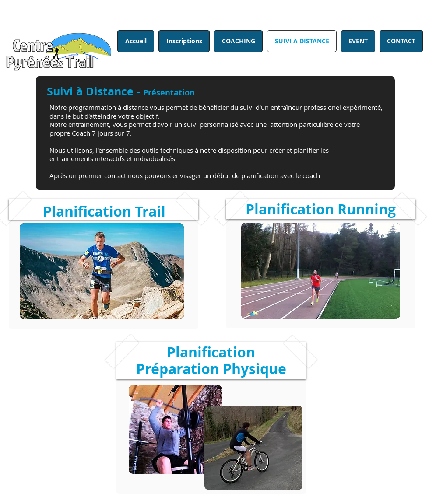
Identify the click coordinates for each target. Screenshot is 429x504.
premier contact (102, 175)
